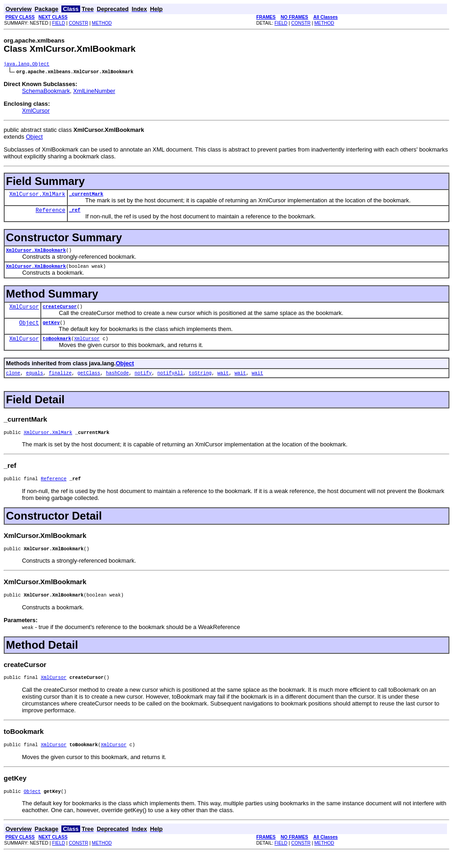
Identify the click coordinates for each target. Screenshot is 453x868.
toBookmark (57, 346)
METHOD (102, 23)
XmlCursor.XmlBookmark (36, 254)
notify (143, 381)
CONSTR (78, 23)
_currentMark (86, 195)
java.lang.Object (27, 65)
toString (200, 381)
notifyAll (170, 381)
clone (13, 381)
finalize (60, 381)
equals (35, 381)
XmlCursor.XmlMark (37, 196)
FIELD (59, 23)
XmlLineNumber (94, 92)
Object (34, 138)
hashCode (117, 381)
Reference (51, 213)
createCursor (60, 312)
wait (223, 381)
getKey (51, 329)
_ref (75, 212)
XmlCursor (36, 111)
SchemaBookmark (46, 92)
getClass (89, 381)
